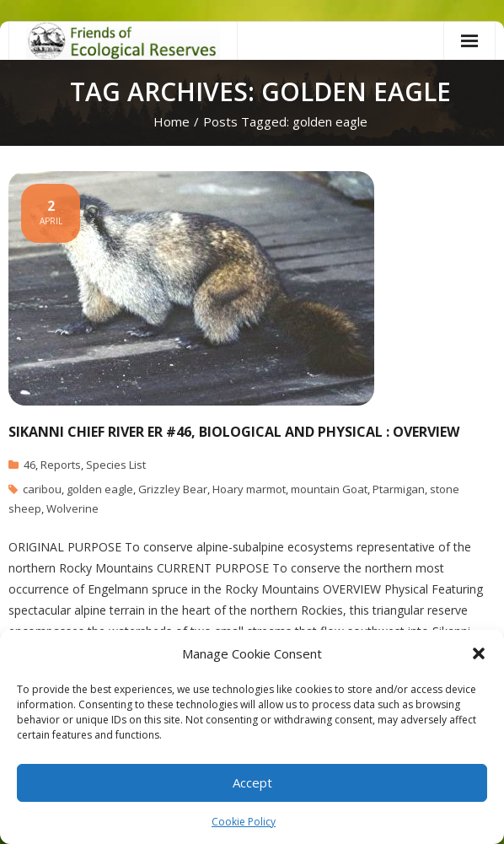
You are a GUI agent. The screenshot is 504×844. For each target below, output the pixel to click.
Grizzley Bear (173, 489)
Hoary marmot (249, 489)
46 (29, 465)
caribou (42, 489)
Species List (116, 465)
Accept (252, 782)
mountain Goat (329, 489)
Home (172, 121)
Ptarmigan (399, 489)
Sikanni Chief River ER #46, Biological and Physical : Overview (234, 432)
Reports (61, 465)
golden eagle (100, 489)
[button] (479, 653)
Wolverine (72, 508)
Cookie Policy (244, 822)
